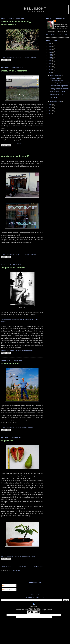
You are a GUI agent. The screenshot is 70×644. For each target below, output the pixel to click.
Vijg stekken (7, 441)
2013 (50, 108)
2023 (50, 52)
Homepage (23, 566)
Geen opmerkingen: (29, 58)
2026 (50, 43)
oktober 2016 (55, 78)
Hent (58, 21)
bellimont (35, 9)
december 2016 (56, 75)
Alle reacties (10, 589)
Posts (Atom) (15, 570)
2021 (50, 58)
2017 (50, 70)
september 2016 (56, 101)
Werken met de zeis (11, 364)
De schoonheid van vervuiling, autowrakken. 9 (16, 23)
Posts (6, 586)
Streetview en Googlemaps (14, 71)
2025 (50, 46)
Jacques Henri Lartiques (13, 268)
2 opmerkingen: (28, 350)
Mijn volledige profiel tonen (57, 34)
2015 (50, 105)
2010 (50, 114)
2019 (50, 64)
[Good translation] (31, 612)
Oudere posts (39, 566)
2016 (50, 73)
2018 (50, 67)
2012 (50, 111)
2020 (50, 61)
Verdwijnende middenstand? (15, 156)
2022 (50, 55)
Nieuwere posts (6, 566)
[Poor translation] (37, 612)
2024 (50, 49)
